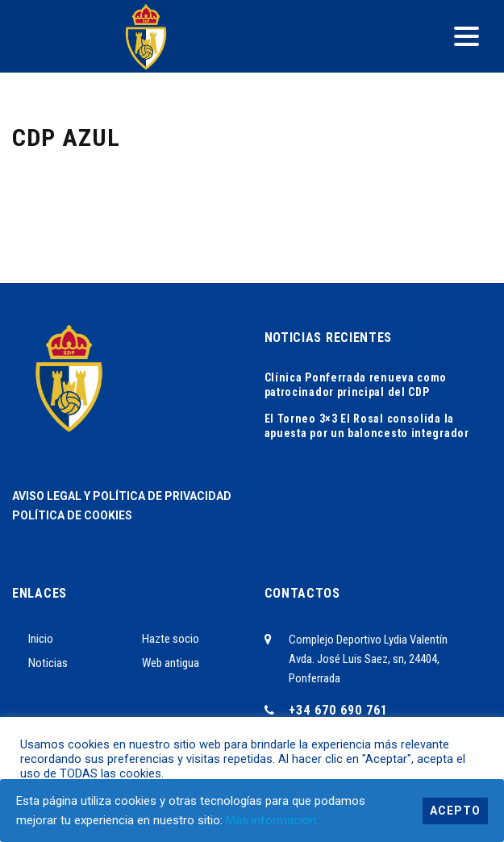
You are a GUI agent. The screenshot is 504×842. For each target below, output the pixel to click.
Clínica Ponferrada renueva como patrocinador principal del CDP (356, 385)
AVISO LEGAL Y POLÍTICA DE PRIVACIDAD (122, 496)
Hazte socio (171, 639)
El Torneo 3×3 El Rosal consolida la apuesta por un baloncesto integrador (367, 426)
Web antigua (171, 663)
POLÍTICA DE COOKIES (72, 515)
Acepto (455, 811)
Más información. (272, 820)
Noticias (48, 663)
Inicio (41, 639)
